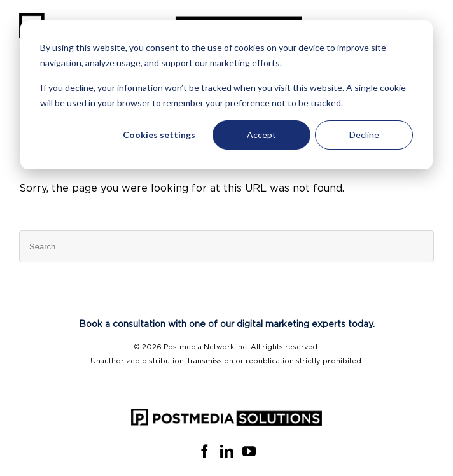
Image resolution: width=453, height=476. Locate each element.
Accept (261, 135)
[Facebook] (205, 451)
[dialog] (226, 95)
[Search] (226, 246)
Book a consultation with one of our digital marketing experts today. (227, 325)
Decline (364, 135)
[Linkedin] (227, 451)
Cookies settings (159, 135)
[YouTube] (249, 451)
